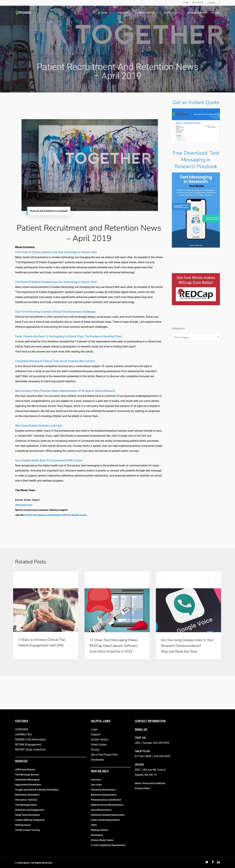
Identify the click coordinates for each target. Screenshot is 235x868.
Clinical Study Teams (102, 840)
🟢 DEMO (104, 13)
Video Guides (99, 745)
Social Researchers (101, 810)
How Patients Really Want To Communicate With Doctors (49, 460)
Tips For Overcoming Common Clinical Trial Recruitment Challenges (55, 312)
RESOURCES (172, 13)
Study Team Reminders (27, 815)
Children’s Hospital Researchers (108, 815)
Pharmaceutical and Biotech (106, 800)
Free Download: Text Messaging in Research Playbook (196, 160)
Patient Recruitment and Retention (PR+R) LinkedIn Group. (56, 515)
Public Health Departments (105, 820)
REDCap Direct (23, 825)
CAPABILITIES (23, 734)
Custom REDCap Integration (30, 820)
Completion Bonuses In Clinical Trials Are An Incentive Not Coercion (55, 361)
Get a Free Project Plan (104, 755)
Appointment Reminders (28, 785)
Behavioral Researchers (104, 795)
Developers (97, 760)
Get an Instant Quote (196, 102)
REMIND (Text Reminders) (30, 739)
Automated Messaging (27, 780)
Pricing (95, 750)
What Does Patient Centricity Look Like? (39, 426)
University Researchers (103, 790)
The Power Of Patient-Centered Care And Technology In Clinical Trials (56, 252)
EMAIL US (141, 729)
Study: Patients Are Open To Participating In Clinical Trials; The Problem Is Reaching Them (68, 336)
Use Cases (96, 785)
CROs (94, 825)
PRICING (215, 13)
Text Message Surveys (27, 775)
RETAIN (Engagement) (28, 745)
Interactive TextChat (26, 800)
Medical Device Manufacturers (107, 805)
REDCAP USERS (196, 13)
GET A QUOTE (198, 3)
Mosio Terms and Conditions (150, 783)
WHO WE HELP (148, 13)
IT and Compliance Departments (108, 845)
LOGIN (186, 3)
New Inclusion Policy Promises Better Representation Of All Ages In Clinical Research (65, 391)
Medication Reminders (27, 795)
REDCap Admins (99, 830)
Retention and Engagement (30, 810)
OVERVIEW (22, 729)
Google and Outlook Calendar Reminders (37, 790)
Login (94, 729)
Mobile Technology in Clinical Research (42, 577)
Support (96, 734)
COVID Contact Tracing (27, 830)
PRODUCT (125, 13)
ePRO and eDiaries (25, 770)
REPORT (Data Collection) (30, 750)
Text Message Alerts (26, 805)
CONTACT (213, 3)
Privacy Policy (142, 788)
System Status (100, 739)
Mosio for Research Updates (107, 577)
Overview (96, 780)
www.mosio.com (24, 505)
